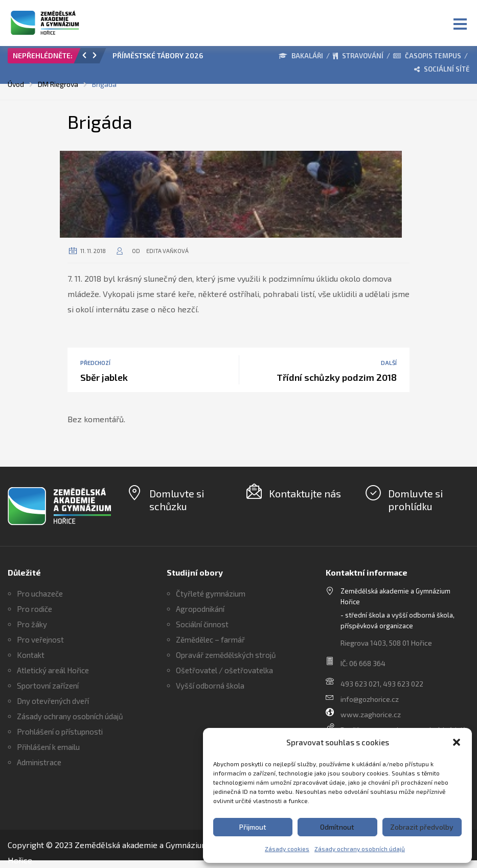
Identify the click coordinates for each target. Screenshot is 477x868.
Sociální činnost (202, 624)
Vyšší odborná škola (210, 686)
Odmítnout (337, 827)
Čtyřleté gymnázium (211, 593)
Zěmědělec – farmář (210, 639)
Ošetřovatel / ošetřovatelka (224, 670)
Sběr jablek (104, 377)
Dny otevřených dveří (53, 701)
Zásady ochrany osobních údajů (360, 849)
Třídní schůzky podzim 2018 (337, 377)
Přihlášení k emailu (48, 747)
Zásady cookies (287, 849)
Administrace (39, 762)
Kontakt (31, 655)
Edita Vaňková (167, 251)
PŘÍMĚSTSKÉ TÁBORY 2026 (158, 55)
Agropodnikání (200, 609)
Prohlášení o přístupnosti (60, 732)
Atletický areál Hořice (53, 670)
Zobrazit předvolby (422, 827)
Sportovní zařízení (48, 686)
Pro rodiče (35, 609)
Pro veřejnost (40, 639)
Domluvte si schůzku (177, 500)
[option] (168, 58)
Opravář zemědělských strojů (226, 655)
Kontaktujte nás (305, 493)
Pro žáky (32, 624)
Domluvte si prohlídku (415, 500)
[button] (457, 742)
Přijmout (253, 827)
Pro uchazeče (40, 593)
